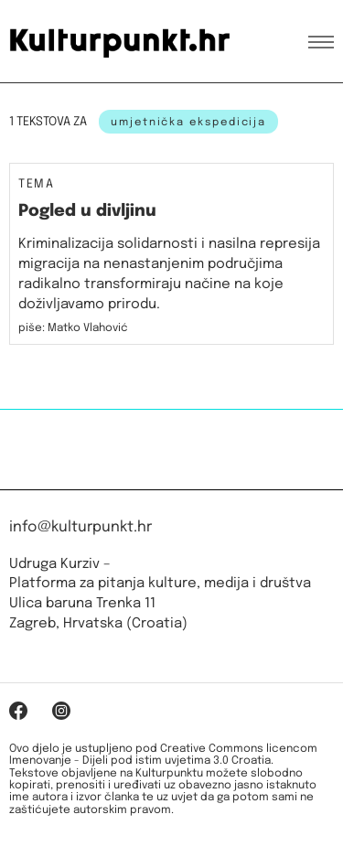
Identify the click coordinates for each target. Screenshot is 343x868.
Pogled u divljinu (87, 211)
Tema (36, 185)
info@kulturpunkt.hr (80, 527)
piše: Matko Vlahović (73, 328)
